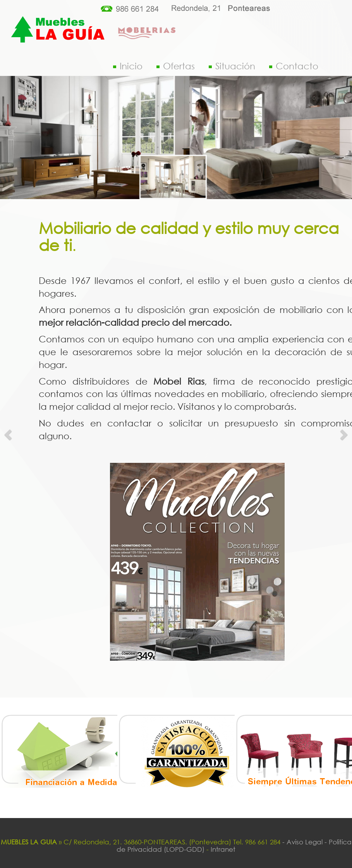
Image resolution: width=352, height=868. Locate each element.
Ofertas (176, 66)
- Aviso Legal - (305, 842)
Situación (232, 66)
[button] (9, 434)
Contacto (294, 66)
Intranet (223, 849)
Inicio (128, 66)
